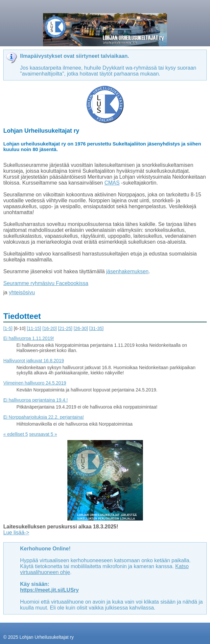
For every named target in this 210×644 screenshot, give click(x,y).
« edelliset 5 (16, 434)
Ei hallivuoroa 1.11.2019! (29, 338)
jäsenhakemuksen (127, 271)
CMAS (112, 183)
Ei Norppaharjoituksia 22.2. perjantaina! (44, 417)
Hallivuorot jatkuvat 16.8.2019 (34, 361)
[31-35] (97, 328)
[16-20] (50, 328)
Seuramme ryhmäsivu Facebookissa (46, 283)
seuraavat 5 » (43, 434)
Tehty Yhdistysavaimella (28, 630)
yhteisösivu (22, 292)
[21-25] (65, 328)
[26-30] (81, 328)
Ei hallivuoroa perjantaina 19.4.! (35, 400)
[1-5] (8, 328)
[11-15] (34, 328)
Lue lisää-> (16, 533)
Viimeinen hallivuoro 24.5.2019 (35, 383)
